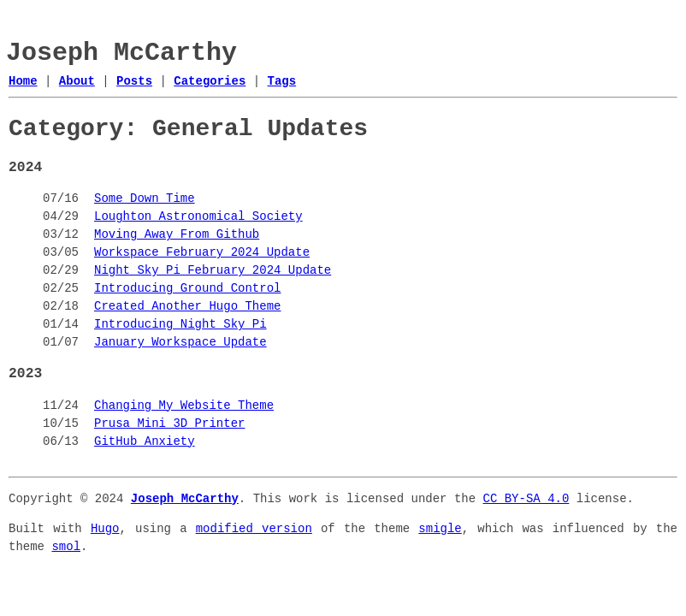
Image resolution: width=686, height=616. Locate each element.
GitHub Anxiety (145, 442)
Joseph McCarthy (121, 53)
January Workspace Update (180, 343)
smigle (440, 529)
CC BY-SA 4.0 (526, 499)
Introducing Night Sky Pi (180, 325)
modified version (254, 529)
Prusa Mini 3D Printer (169, 424)
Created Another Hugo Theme (187, 307)
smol (66, 547)
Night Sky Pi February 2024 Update (213, 271)
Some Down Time (145, 199)
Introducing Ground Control (187, 289)
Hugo (105, 529)
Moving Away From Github (177, 235)
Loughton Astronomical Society (198, 217)
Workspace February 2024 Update (202, 253)
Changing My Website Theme (184, 406)
